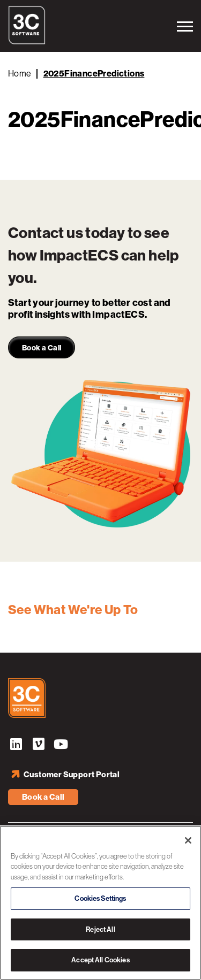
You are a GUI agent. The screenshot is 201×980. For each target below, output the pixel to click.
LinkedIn (16, 746)
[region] (100, 903)
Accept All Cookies (100, 960)
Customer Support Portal (72, 775)
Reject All (100, 929)
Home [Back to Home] (20, 74)
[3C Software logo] (27, 42)
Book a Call (43, 797)
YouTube (61, 746)
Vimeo (39, 746)
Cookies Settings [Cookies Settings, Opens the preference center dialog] (100, 898)
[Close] (188, 840)
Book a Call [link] (42, 348)
